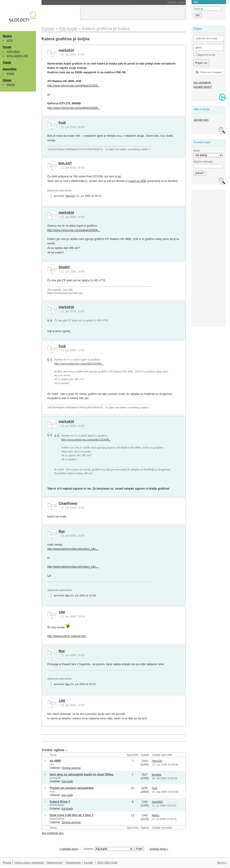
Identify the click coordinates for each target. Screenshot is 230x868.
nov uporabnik (202, 83)
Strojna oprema (71, 768)
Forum (7, 47)
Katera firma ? (60, 802)
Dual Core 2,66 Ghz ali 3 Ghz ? (72, 815)
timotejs (157, 775)
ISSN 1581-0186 (107, 863)
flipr (62, 531)
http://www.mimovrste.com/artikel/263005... (74, 86)
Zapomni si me (204, 55)
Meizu (156, 815)
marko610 (66, 50)
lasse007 (158, 802)
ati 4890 (55, 761)
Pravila (7, 863)
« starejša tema (69, 849)
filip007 (64, 267)
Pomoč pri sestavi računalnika (72, 788)
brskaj (10, 74)
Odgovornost (54, 863)
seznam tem (201, 120)
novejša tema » (159, 849)
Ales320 (157, 761)
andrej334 (55, 778)
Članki (7, 63)
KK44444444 (57, 805)
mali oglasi (13, 51)
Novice (7, 36)
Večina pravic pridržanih (29, 863)
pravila (11, 85)
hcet (52, 792)
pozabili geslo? (202, 87)
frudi (62, 123)
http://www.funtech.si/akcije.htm (66, 636)
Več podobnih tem (53, 833)
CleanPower (68, 503)
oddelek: (108, 849)
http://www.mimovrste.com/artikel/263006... (74, 108)
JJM (62, 612)
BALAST (65, 163)
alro (52, 764)
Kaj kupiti (67, 781)
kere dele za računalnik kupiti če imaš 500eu (82, 774)
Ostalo (7, 80)
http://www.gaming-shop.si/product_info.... (73, 549)
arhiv (10, 40)
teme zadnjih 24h (17, 56)
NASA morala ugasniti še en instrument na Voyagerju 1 (88, 2)
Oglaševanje (73, 863)
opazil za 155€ (137, 181)
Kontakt (88, 863)
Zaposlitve (10, 69)
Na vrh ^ (222, 863)
